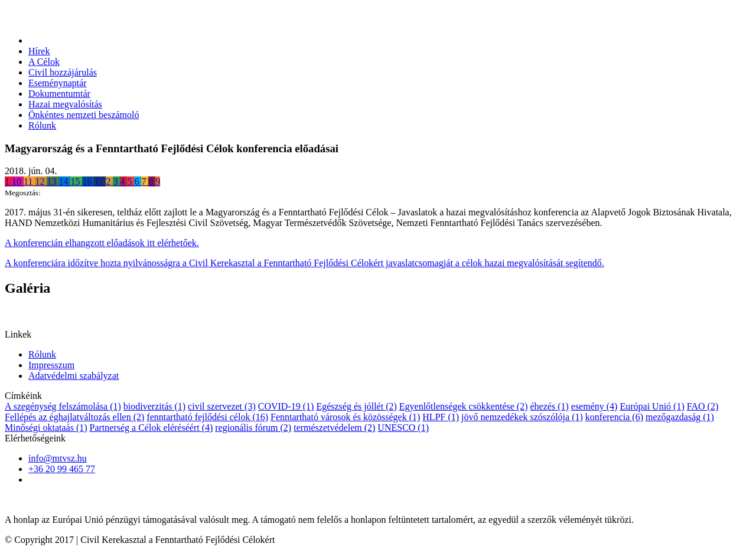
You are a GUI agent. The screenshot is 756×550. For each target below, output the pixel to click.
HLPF (441, 417)
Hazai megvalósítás (65, 104)
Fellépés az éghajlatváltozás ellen (74, 417)
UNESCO (403, 428)
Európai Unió (652, 406)
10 (18, 181)
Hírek (39, 51)
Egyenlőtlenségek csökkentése (464, 406)
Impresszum (51, 365)
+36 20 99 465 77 (62, 469)
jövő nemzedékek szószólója (522, 417)
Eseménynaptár (58, 83)
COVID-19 (286, 406)
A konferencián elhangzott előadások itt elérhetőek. (102, 243)
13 (53, 181)
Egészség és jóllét (356, 406)
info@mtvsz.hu (58, 458)
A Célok (44, 62)
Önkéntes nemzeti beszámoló (84, 115)
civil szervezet (222, 406)
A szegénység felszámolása (63, 406)
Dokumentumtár (59, 94)
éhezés (549, 406)
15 (76, 181)
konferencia (614, 417)
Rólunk (42, 125)
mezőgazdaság (680, 417)
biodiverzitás (154, 406)
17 (100, 181)
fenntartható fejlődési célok (207, 417)
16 (88, 181)
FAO (703, 406)
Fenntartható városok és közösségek (345, 417)
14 (64, 181)
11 (29, 181)
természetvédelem (334, 428)
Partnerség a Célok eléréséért (151, 428)
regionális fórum (253, 428)
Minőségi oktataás (46, 428)
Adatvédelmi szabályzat (74, 376)
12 (41, 181)
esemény (594, 406)
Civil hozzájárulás (63, 72)
